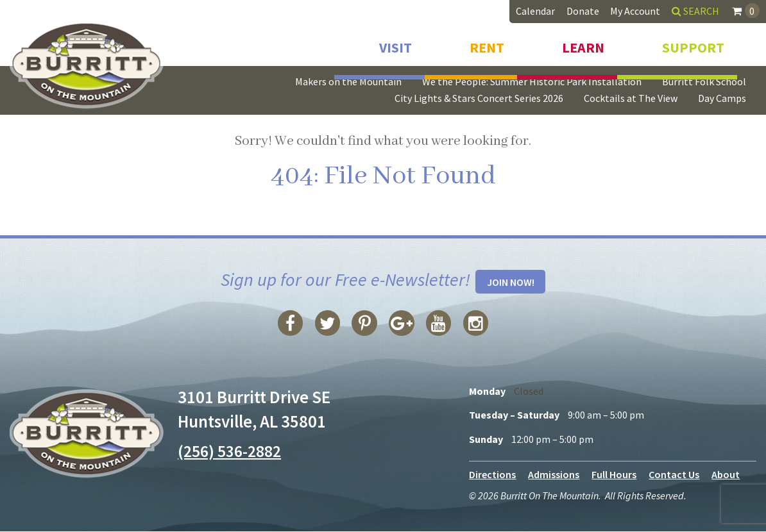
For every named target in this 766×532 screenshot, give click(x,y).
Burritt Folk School (704, 81)
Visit (396, 44)
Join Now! (511, 283)
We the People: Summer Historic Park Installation (532, 81)
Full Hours (614, 475)
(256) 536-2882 (233, 451)
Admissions (554, 475)
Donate (583, 11)
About (726, 475)
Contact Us (674, 475)
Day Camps (722, 98)
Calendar (535, 11)
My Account (635, 11)
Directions (492, 475)
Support (693, 44)
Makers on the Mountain (348, 81)
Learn (583, 44)
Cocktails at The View (631, 98)
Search (695, 11)
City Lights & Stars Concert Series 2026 (479, 98)
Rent (487, 44)
